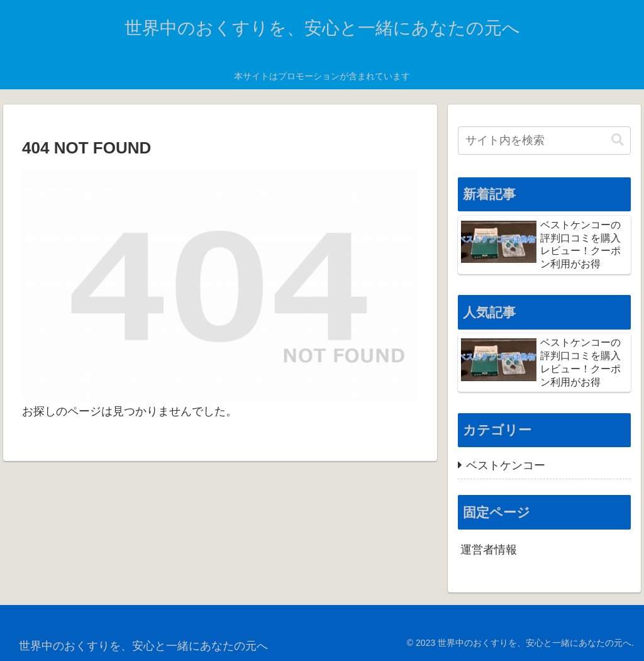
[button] (618, 140)
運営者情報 (489, 550)
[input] (544, 141)
